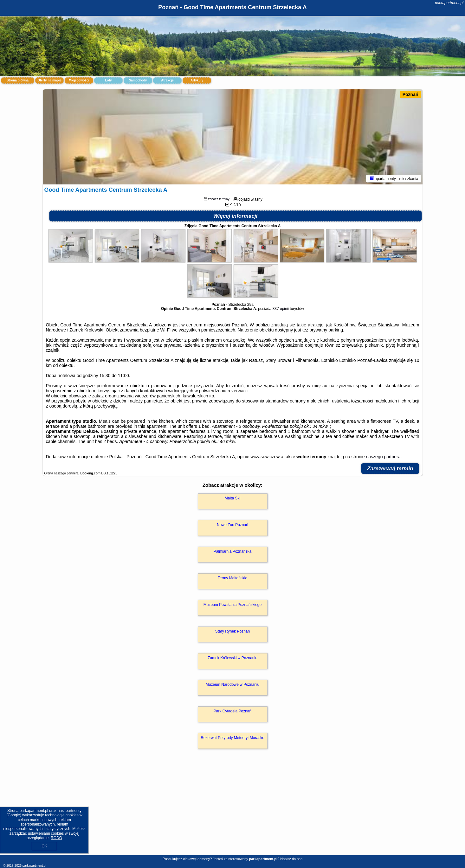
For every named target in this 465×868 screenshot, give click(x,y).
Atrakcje (167, 80)
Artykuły (197, 80)
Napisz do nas (291, 859)
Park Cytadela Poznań (232, 711)
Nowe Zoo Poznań (232, 525)
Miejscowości (79, 80)
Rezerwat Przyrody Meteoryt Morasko (232, 738)
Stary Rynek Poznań (232, 631)
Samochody (138, 80)
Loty (108, 80)
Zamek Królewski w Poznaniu (232, 658)
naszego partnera (383, 457)
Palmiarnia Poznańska (232, 551)
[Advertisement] (233, 809)
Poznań (410, 94)
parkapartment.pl (449, 3)
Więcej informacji (236, 216)
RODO (56, 838)
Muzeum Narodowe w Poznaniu (232, 685)
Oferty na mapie (49, 80)
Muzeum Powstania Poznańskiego (232, 605)
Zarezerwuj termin (390, 469)
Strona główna (18, 80)
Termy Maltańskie (232, 578)
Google (14, 815)
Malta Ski (232, 498)
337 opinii (281, 309)
